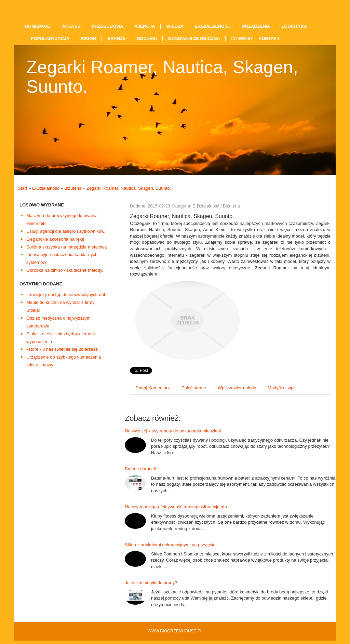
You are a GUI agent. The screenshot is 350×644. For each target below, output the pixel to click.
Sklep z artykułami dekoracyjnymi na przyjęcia (170, 545)
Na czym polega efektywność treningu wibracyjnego (176, 507)
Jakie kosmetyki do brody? (151, 583)
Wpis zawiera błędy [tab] (237, 388)
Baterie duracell (140, 469)
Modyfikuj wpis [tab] (282, 388)
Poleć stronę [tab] (194, 388)
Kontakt (269, 38)
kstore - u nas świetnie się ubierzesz (62, 349)
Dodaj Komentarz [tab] (152, 388)
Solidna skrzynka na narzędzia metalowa (67, 247)
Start (22, 188)
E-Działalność (46, 188)
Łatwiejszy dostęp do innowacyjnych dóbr (67, 294)
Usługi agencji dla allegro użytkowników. (66, 231)
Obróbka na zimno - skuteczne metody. (65, 270)
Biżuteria (73, 188)
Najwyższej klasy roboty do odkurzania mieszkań (173, 431)
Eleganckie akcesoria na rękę (55, 239)
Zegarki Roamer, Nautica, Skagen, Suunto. (129, 188)
